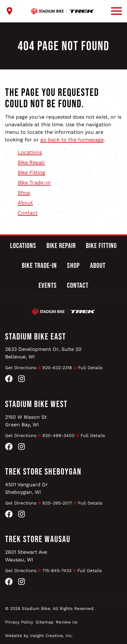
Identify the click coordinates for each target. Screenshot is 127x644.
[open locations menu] (12, 11)
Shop (24, 193)
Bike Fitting (31, 172)
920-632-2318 (57, 368)
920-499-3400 (58, 435)
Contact (28, 213)
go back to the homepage (72, 140)
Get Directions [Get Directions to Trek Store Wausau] (21, 570)
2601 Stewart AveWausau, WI (26, 556)
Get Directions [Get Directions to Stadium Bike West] (21, 435)
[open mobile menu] (114, 11)
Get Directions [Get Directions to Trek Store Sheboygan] (21, 503)
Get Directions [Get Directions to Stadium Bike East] (21, 368)
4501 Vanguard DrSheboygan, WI (27, 488)
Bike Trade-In (34, 183)
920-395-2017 (57, 503)
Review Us (67, 622)
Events (48, 286)
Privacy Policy (19, 622)
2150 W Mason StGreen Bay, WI (26, 421)
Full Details (90, 368)
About (25, 203)
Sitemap (45, 622)
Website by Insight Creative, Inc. (39, 636)
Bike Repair (31, 162)
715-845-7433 (57, 570)
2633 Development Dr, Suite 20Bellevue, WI (43, 353)
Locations (30, 152)
